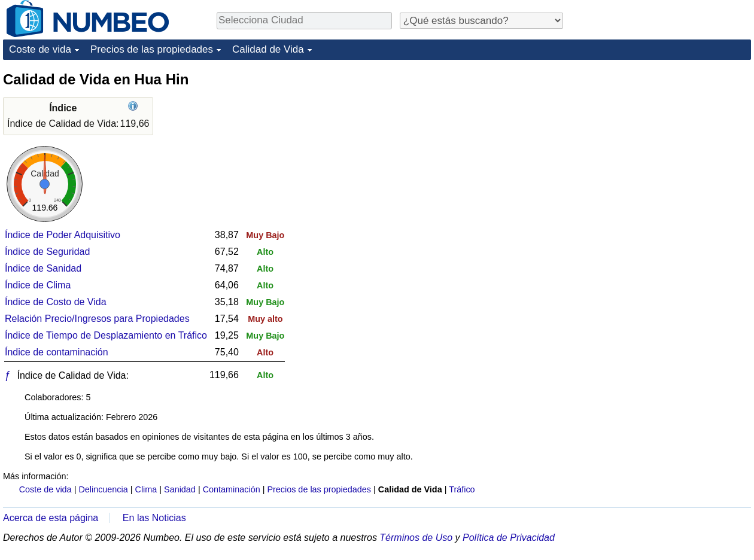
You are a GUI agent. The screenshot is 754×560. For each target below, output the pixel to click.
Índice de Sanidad (43, 268)
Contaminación (232, 489)
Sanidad (180, 489)
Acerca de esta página (51, 518)
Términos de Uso (416, 538)
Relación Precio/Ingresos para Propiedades (97, 319)
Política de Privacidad (509, 538)
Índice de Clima (38, 285)
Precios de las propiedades (152, 49)
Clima (146, 489)
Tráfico (462, 489)
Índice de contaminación (57, 352)
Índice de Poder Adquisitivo (63, 235)
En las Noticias (154, 518)
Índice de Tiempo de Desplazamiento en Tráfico (106, 335)
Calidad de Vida (268, 49)
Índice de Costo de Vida (56, 302)
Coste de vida (40, 49)
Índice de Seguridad (47, 252)
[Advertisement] (661, 145)
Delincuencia (103, 489)
